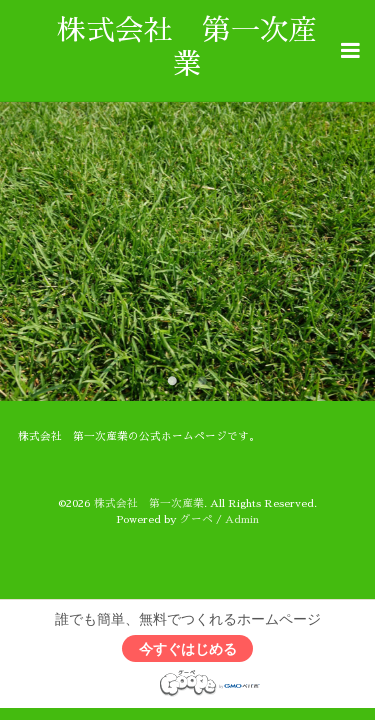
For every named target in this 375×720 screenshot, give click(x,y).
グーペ (196, 519)
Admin (242, 519)
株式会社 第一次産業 (149, 503)
